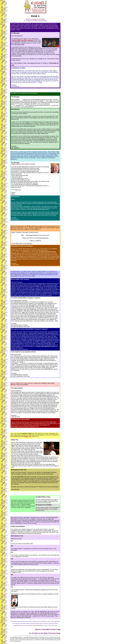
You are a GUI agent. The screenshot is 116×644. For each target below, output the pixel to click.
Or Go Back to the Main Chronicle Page (35, 21)
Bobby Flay (28, 436)
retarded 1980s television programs (22, 40)
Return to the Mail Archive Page (35, 19)
